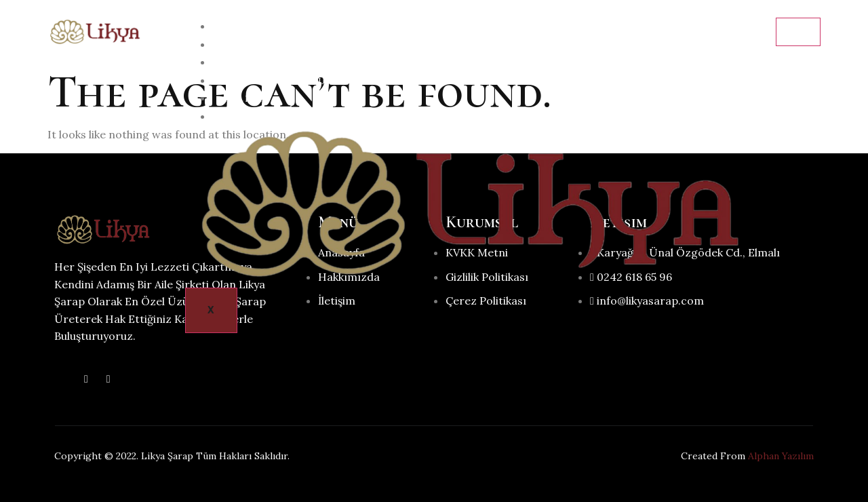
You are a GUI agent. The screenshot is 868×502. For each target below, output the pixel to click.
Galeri (243, 99)
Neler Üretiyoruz (278, 81)
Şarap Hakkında (272, 63)
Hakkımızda (258, 45)
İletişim (247, 117)
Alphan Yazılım (781, 456)
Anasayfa (252, 27)
